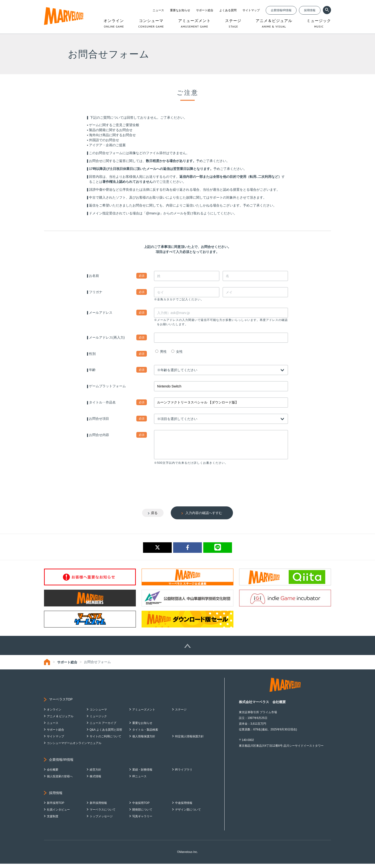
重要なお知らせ (180, 10)
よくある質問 (228, 10)
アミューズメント (144, 714)
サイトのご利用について (105, 741)
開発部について (142, 814)
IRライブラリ (184, 774)
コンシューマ (98, 714)
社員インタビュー (58, 814)
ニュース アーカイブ (103, 727)
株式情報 (95, 781)
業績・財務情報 (142, 774)
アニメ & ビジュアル (60, 721)
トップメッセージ (101, 821)
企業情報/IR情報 (281, 10)
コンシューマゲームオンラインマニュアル (74, 747)
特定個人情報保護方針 (189, 741)
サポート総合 (205, 10)
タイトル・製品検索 (145, 734)
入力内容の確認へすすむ (204, 517)
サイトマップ (251, 10)
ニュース (158, 10)
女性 (177, 352)
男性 (161, 352)
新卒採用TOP (55, 807)
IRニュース (139, 781)
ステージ (181, 714)
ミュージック (98, 721)
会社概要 (53, 774)
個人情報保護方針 (144, 741)
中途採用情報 (184, 807)
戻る (154, 517)
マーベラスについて (103, 814)
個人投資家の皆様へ (60, 781)
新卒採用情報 (98, 807)
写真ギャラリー (142, 821)
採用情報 (310, 10)
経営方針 (95, 774)
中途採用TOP (141, 807)
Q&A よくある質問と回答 (106, 734)
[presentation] (190, 485)
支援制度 (53, 821)
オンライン (54, 714)
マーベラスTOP (61, 704)
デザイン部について (188, 814)
